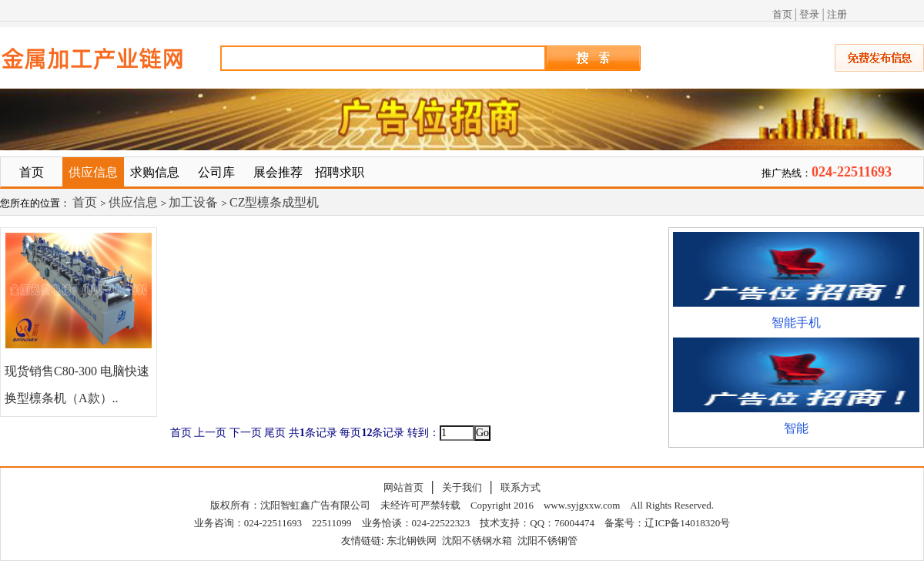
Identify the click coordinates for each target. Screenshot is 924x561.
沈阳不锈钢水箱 (477, 541)
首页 (782, 14)
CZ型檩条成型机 (274, 202)
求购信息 (155, 172)
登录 (809, 14)
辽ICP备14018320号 (687, 523)
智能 (796, 428)
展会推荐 (278, 172)
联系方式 (521, 487)
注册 (837, 14)
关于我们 (462, 487)
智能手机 (796, 322)
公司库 (216, 172)
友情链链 (361, 541)
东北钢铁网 (412, 541)
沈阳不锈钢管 (547, 541)
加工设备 (195, 202)
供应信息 (93, 172)
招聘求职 (340, 172)
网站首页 (403, 487)
